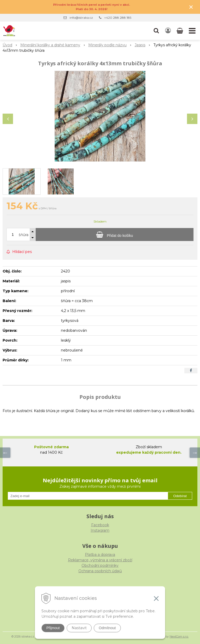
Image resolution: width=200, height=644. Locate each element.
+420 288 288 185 (118, 18)
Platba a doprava (100, 555)
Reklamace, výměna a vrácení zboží (100, 560)
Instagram (100, 530)
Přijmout (53, 628)
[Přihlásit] (168, 31)
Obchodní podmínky (100, 565)
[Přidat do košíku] (115, 235)
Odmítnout (107, 628)
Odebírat (180, 496)
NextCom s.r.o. (179, 636)
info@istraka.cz (81, 18)
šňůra (24, 235)
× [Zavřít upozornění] (191, 7)
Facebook (100, 525)
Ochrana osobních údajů (100, 571)
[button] (156, 31)
